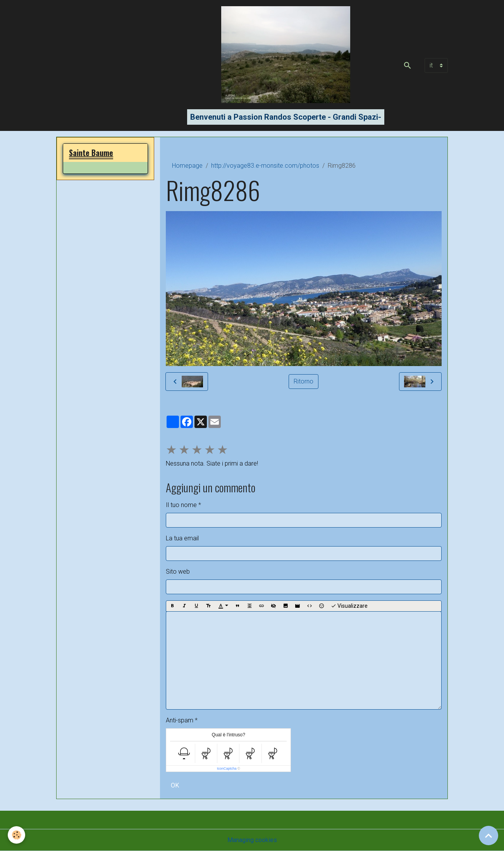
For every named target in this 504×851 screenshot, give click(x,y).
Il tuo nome (181, 505)
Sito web (178, 572)
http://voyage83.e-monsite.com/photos (265, 166)
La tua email (182, 538)
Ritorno (304, 381)
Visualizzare (349, 606)
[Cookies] (16, 835)
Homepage (187, 166)
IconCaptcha (227, 768)
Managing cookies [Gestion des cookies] (252, 840)
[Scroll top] (489, 836)
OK (175, 785)
